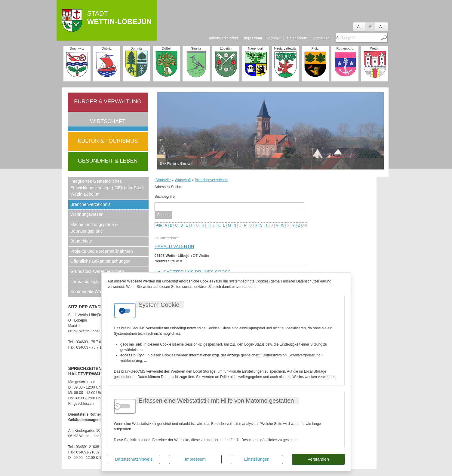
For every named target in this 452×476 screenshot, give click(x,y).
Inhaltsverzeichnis (224, 38)
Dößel (166, 48)
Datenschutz (297, 38)
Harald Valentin (174, 246)
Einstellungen (257, 459)
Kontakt (274, 38)
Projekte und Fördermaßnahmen (102, 251)
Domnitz (137, 48)
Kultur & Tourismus (108, 141)
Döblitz (107, 48)
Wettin (375, 48)
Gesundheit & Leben (108, 161)
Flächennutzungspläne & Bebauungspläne (94, 228)
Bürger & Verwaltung (108, 102)
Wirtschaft (108, 121)
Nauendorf (255, 48)
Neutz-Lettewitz (285, 48)
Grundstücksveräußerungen (97, 271)
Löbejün (226, 48)
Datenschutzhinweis (134, 459)
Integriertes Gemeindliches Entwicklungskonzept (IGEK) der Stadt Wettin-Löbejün (107, 188)
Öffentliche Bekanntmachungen (101, 261)
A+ (382, 27)
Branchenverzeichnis (91, 204)
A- (359, 27)
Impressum (195, 459)
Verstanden (318, 459)
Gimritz (196, 48)
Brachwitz (77, 48)
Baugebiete (81, 241)
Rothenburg (345, 48)
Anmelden (321, 38)
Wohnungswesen (87, 214)
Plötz (315, 48)
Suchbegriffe (165, 197)
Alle (159, 225)
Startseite (163, 180)
